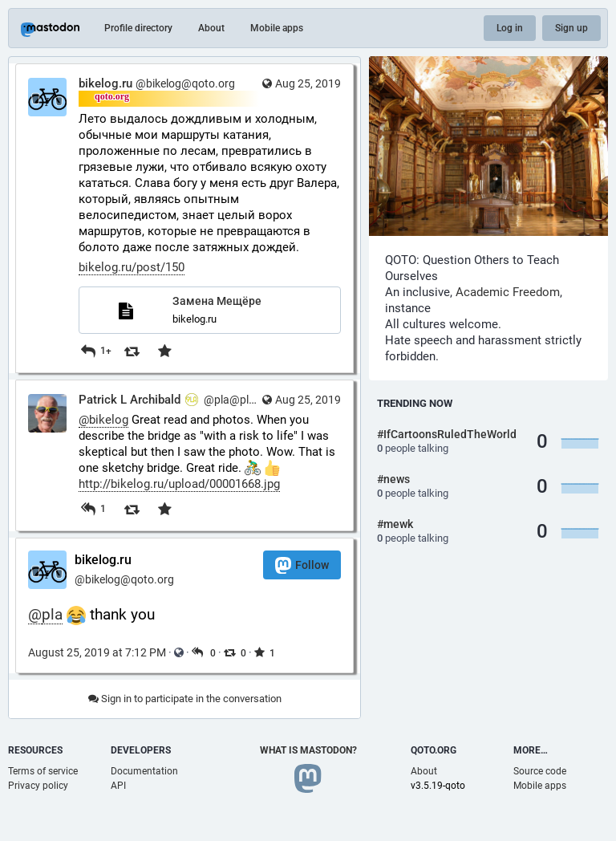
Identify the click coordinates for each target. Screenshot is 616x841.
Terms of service (43, 771)
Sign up (571, 28)
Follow (302, 565)
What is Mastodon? (308, 750)
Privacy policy (38, 786)
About (211, 28)
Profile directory (138, 28)
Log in (510, 28)
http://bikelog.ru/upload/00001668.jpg (179, 484)
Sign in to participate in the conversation (185, 699)
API (118, 786)
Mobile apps (277, 28)
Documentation (144, 771)
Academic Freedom (508, 292)
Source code (540, 771)
